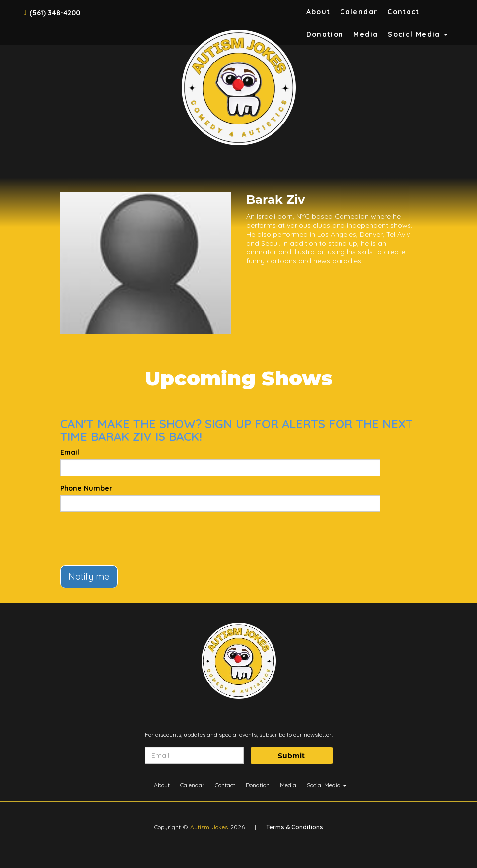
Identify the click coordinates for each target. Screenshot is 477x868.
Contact (404, 12)
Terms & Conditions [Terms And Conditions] (295, 827)
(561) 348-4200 (55, 13)
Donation (325, 34)
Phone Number (86, 488)
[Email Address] (194, 755)
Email (70, 452)
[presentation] (136, 539)
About (318, 12)
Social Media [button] (418, 34)
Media (366, 34)
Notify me (89, 577)
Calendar (359, 12)
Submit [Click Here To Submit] (291, 756)
